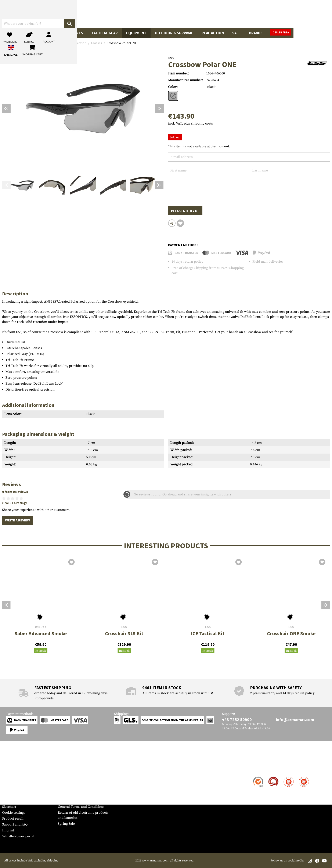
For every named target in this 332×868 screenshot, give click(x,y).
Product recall (13, 819)
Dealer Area (319, 32)
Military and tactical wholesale (81, 783)
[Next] (159, 108)
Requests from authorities (77, 789)
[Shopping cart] (303, 14)
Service (10, 769)
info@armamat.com (295, 719)
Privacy (63, 795)
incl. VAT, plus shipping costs (190, 123)
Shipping (201, 268)
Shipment (9, 783)
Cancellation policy (73, 801)
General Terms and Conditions (81, 807)
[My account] (264, 14)
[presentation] (200, 188)
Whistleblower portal (18, 836)
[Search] (207, 14)
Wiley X (41, 627)
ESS (171, 58)
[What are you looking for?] (149, 14)
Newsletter (10, 801)
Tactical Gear (105, 33)
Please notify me (185, 211)
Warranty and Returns (19, 795)
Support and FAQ (15, 824)
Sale (236, 33)
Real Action (213, 33)
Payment (9, 789)
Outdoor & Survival (174, 33)
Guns (11, 33)
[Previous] (6, 108)
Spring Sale (66, 824)
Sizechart (9, 807)
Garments (74, 33)
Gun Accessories (40, 33)
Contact (8, 777)
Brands (256, 33)
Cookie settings (14, 813)
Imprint (8, 830)
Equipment (136, 33)
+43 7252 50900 (237, 719)
